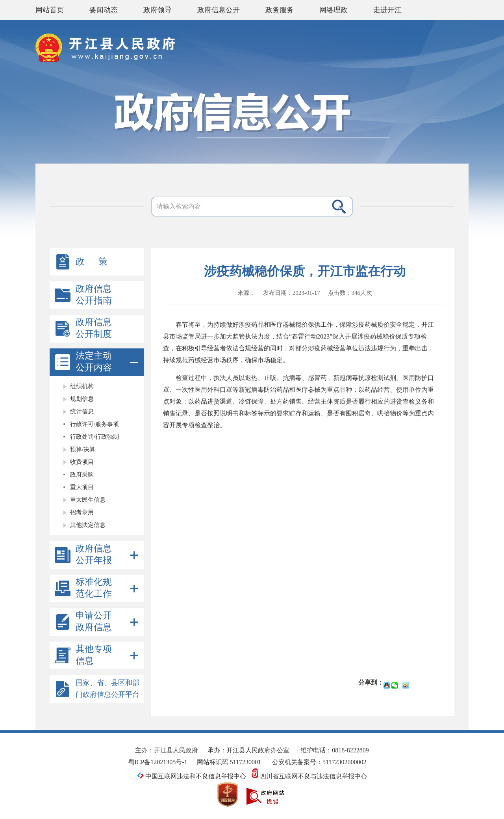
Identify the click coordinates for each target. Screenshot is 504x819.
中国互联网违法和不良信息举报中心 (192, 776)
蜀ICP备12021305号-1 (157, 762)
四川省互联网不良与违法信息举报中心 (309, 776)
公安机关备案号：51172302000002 (319, 762)
